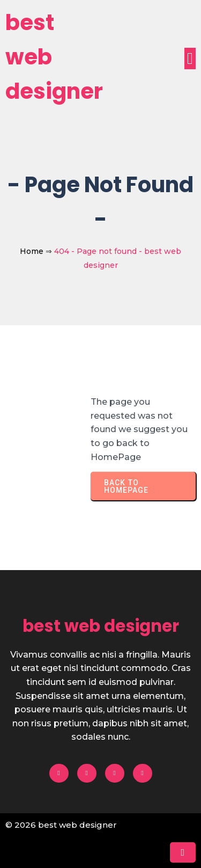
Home (32, 251)
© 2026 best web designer (61, 825)
